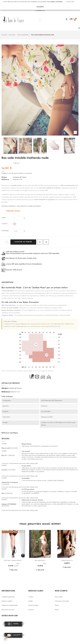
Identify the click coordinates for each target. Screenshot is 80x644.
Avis (16, 163)
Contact (31, 597)
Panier (57, 605)
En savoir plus (70, 2)
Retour (57, 610)
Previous (2, 146)
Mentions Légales (7, 601)
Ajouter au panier (23, 242)
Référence (5, 180)
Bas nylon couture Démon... (13, 561)
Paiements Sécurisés (8, 610)
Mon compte (59, 597)
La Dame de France (20, 177)
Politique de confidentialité (10, 605)
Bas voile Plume (40, 561)
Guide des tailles (33, 605)
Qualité (30, 601)
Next (78, 146)
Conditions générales (8, 597)
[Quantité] (5, 242)
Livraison (31, 610)
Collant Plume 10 (67, 561)
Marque (4, 177)
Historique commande (62, 601)
